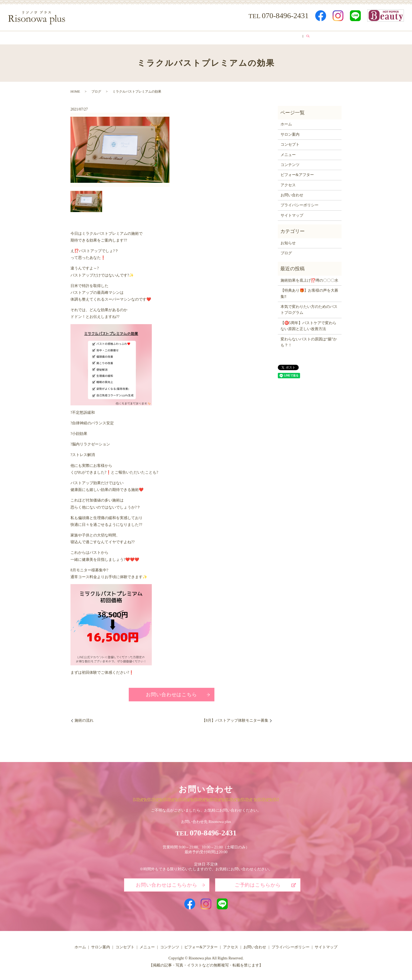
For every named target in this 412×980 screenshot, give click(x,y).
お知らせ (288, 241)
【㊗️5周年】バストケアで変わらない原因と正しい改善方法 (308, 324)
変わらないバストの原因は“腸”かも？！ (309, 340)
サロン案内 (123, 37)
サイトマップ (292, 214)
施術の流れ (84, 719)
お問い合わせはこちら (171, 693)
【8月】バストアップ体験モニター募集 (235, 719)
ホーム (98, 37)
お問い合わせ (292, 193)
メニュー (181, 37)
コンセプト (153, 37)
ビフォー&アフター (245, 37)
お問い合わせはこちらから (167, 883)
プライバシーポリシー (300, 204)
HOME (75, 90)
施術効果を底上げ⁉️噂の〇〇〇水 (309, 279)
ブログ (304, 37)
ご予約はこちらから (258, 883)
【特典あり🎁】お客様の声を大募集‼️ (309, 292)
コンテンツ (208, 37)
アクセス (280, 37)
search (320, 37)
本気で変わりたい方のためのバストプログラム (309, 308)
